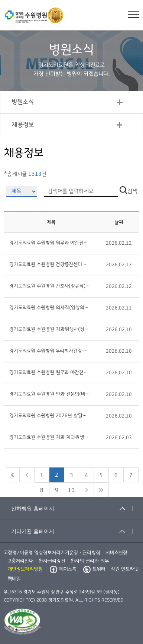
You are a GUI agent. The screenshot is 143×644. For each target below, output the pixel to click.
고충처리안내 (20, 561)
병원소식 (23, 102)
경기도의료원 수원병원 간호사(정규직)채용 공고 (49, 286)
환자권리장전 (52, 561)
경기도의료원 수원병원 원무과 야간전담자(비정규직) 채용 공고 (49, 372)
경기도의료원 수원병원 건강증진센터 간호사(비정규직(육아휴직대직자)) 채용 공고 (49, 264)
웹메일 (14, 579)
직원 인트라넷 (125, 569)
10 (71, 490)
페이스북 (63, 569)
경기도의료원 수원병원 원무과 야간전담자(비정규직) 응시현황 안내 (49, 243)
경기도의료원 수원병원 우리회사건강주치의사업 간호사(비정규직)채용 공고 (49, 351)
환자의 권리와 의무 (90, 561)
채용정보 (23, 125)
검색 (129, 191)
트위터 (94, 569)
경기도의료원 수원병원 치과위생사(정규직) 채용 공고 (49, 329)
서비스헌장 (116, 553)
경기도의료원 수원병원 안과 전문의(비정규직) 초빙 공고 (49, 394)
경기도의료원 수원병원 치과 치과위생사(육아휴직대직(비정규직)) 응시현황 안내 (49, 437)
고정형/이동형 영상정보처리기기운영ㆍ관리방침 (52, 553)
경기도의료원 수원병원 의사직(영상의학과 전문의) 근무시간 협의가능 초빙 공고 (49, 308)
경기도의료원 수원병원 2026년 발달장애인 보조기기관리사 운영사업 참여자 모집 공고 (49, 416)
